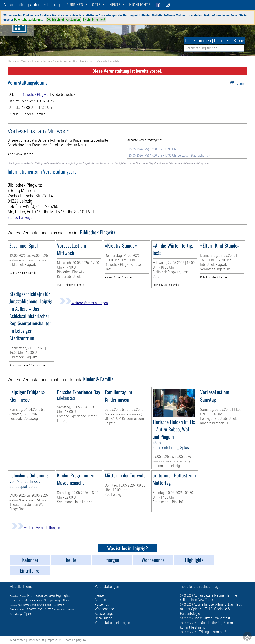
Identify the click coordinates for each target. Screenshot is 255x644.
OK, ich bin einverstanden (63, 20)
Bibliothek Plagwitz (84, 61)
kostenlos (102, 604)
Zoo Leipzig (45, 609)
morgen (204, 41)
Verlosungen (50, 596)
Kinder (25, 600)
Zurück (241, 84)
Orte (96, 5)
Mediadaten (18, 640)
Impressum (54, 640)
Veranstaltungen (31, 61)
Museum (13, 605)
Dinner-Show (60, 610)
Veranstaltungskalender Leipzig (32, 5)
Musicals (70, 610)
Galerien (23, 596)
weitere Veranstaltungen (84, 303)
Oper (28, 614)
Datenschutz (36, 640)
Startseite (13, 61)
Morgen (58, 600)
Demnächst (15, 596)
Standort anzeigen (21, 217)
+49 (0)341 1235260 (41, 207)
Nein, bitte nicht (95, 20)
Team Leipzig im (75, 640)
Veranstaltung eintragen (112, 623)
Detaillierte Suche (229, 41)
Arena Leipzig (36, 600)
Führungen (48, 600)
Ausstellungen (17, 614)
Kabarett (31, 609)
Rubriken (75, 5)
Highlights (140, 5)
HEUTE (115, 5)
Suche (46, 61)
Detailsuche (104, 618)
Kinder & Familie (61, 61)
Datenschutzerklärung (28, 20)
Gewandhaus (17, 609)
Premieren (35, 595)
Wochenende (23, 605)
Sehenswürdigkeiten (41, 605)
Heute (66, 600)
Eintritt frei (16, 600)
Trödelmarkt (58, 605)
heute (190, 41)
